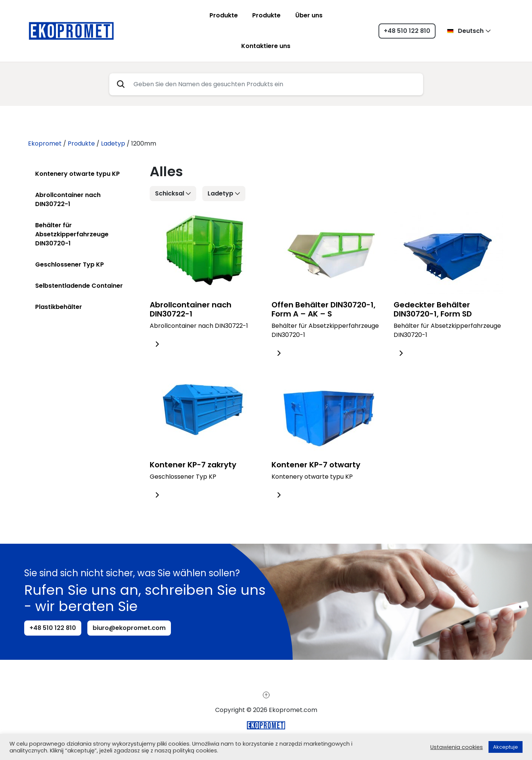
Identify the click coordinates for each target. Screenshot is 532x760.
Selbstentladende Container (79, 286)
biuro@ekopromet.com (129, 628)
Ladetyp (220, 193)
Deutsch (465, 31)
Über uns (309, 15)
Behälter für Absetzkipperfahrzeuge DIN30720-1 (72, 234)
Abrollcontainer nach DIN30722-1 (68, 199)
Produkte (224, 15)
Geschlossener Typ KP (70, 264)
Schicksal (170, 193)
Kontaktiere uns (266, 46)
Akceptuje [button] (506, 747)
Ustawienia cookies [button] (457, 747)
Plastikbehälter (59, 307)
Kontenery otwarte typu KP (78, 174)
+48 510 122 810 (407, 31)
